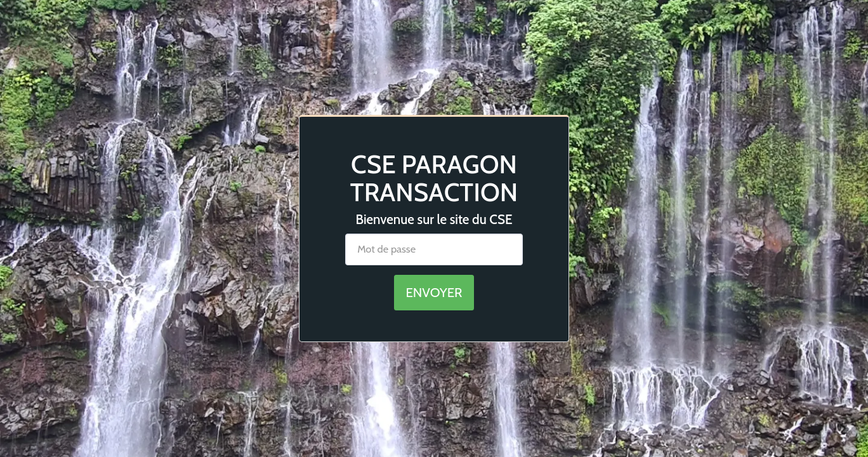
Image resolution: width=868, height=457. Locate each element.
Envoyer (434, 292)
